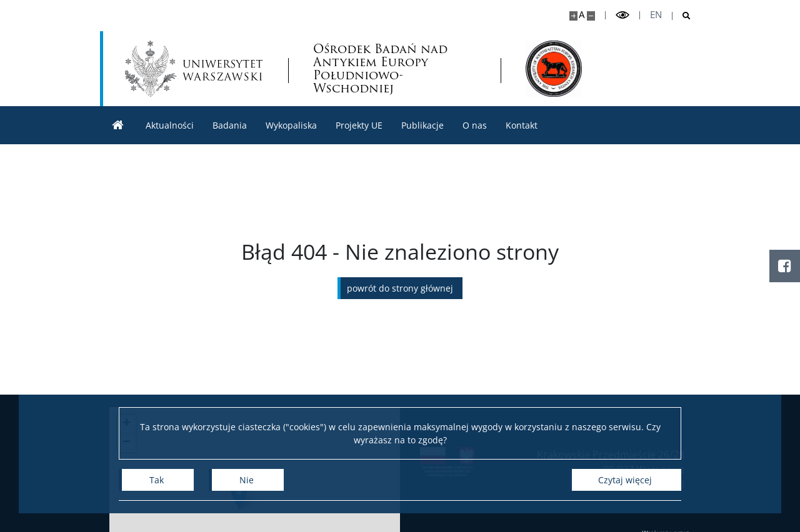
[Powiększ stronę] (573, 16)
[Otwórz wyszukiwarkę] (682, 16)
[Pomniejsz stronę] (591, 16)
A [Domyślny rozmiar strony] (582, 15)
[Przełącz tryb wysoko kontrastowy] (622, 15)
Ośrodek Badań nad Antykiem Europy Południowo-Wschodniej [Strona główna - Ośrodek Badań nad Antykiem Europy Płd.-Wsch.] (380, 69)
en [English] (656, 15)
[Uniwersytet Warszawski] (194, 69)
